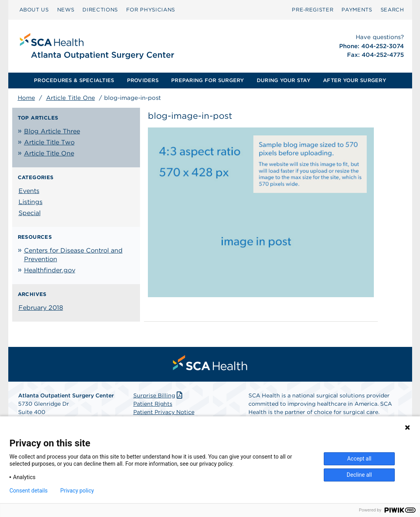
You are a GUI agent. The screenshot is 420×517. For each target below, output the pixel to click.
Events (29, 191)
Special (30, 213)
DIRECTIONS (100, 10)
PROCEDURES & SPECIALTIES (74, 80)
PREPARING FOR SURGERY (207, 80)
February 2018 (41, 308)
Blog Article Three (52, 131)
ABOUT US (34, 10)
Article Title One (71, 98)
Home (26, 98)
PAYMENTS (357, 10)
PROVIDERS (143, 80)
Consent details (29, 491)
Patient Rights (153, 404)
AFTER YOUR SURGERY (355, 80)
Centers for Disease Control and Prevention (73, 255)
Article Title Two (49, 142)
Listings (31, 202)
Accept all (359, 459)
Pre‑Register (313, 10)
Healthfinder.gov (50, 270)
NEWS (66, 10)
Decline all (359, 475)
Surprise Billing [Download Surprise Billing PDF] (159, 395)
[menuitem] (34, 10)
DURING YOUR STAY (284, 80)
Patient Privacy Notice (164, 412)
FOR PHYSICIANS (151, 10)
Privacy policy (77, 491)
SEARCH (392, 10)
